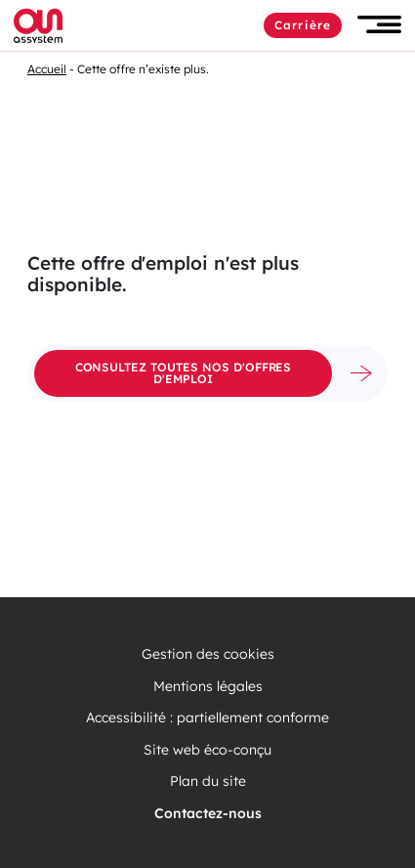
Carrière (303, 25)
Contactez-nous (208, 814)
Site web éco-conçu (207, 750)
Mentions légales (208, 687)
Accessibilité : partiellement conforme (207, 718)
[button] (379, 25)
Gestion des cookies (208, 654)
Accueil (47, 69)
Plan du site (208, 781)
